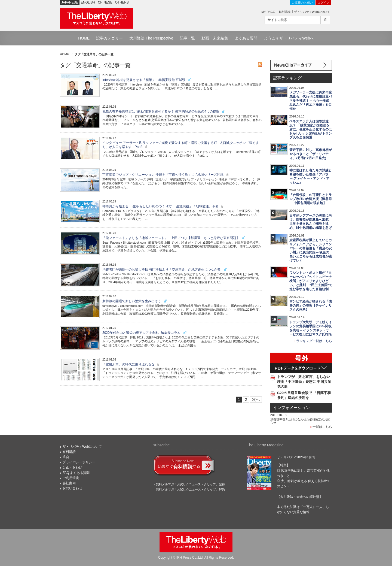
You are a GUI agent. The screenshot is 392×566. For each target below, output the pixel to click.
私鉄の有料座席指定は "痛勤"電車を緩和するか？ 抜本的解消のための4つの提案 (164, 111)
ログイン (323, 2)
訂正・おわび (72, 467)
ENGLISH (88, 2)
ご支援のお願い (302, 2)
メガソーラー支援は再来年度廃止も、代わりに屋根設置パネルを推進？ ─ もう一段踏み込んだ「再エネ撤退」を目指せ (311, 101)
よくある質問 (246, 38)
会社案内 (69, 483)
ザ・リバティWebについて (312, 12)
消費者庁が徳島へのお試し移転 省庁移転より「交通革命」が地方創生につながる (165, 270)
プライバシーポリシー (79, 462)
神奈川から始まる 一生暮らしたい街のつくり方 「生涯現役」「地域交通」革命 (164, 206)
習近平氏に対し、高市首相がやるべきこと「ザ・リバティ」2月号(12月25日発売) (311, 154)
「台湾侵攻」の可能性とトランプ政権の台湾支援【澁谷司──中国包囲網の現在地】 (311, 199)
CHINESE (105, 2)
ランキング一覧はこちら (313, 341)
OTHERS (122, 2)
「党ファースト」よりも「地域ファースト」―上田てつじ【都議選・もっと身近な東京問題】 (174, 238)
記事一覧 (187, 38)
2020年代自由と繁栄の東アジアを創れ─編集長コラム (145, 333)
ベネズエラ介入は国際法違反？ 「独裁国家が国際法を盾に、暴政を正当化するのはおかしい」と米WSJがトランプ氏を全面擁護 (311, 129)
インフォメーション (291, 408)
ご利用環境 (71, 478)
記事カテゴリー (109, 38)
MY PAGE (268, 12)
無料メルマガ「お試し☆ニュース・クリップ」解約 (190, 489)
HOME (84, 38)
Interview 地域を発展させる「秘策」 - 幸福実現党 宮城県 (147, 80)
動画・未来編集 (215, 38)
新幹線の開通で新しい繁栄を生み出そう (135, 301)
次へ (256, 399)
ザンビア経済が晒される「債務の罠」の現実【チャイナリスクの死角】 (311, 305)
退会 (66, 457)
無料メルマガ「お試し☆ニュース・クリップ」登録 (190, 484)
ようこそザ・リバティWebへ (289, 38)
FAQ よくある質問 (76, 473)
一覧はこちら (321, 427)
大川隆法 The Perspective (151, 38)
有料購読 (284, 12)
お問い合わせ (72, 488)
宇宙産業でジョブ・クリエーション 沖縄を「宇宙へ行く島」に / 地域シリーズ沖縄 (166, 175)
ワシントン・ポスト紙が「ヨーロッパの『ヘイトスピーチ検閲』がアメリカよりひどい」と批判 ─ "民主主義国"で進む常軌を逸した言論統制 (311, 281)
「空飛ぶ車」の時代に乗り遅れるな (132, 364)
